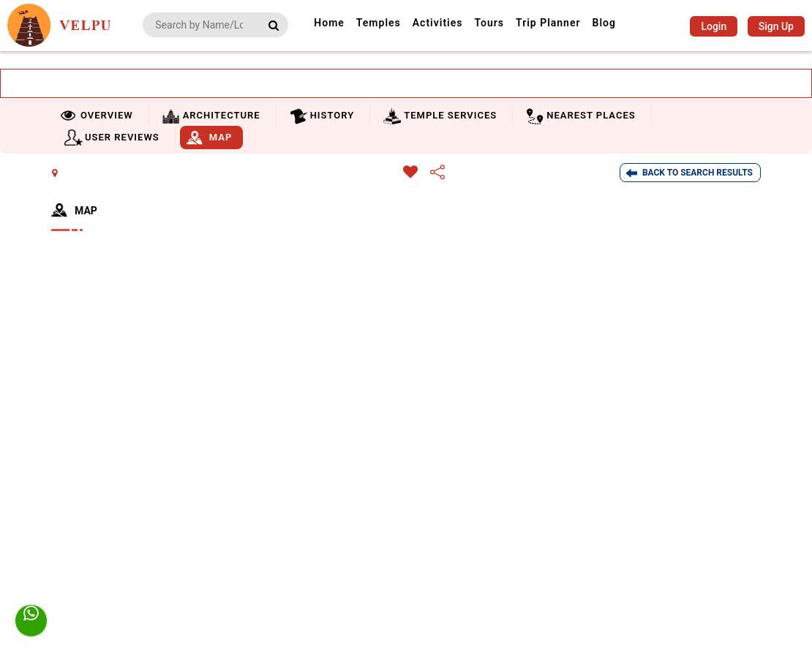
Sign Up (776, 26)
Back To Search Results (698, 173)
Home (329, 23)
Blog (604, 23)
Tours (489, 23)
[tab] (98, 116)
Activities (438, 23)
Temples (379, 23)
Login (714, 26)
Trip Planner (548, 23)
